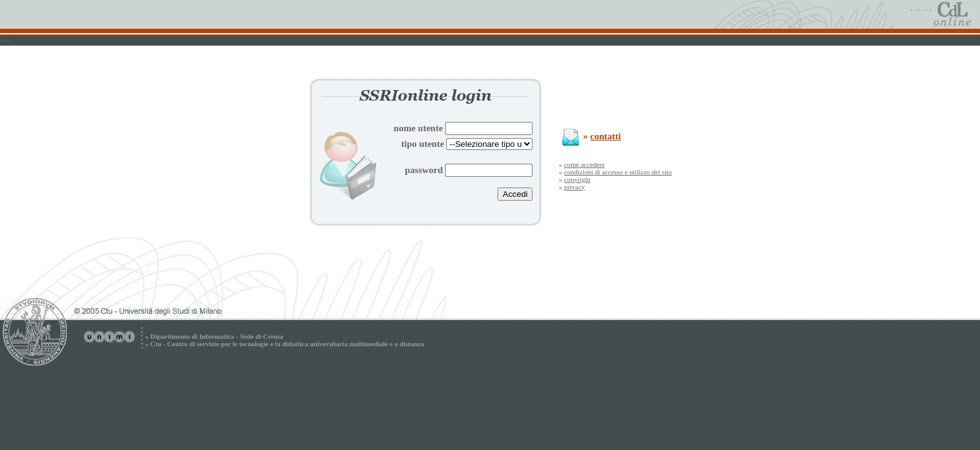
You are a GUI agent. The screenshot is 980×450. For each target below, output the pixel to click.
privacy (575, 187)
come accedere (585, 164)
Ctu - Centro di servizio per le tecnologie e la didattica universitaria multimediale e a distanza (287, 344)
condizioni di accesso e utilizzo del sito (618, 172)
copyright (577, 179)
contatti (605, 136)
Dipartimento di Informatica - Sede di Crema (216, 336)
